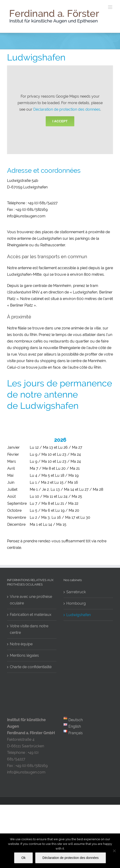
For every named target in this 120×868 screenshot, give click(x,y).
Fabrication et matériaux (31, 615)
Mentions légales (24, 655)
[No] (114, 851)
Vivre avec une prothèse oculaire (31, 600)
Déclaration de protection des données (67, 109)
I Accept (60, 121)
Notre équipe (21, 644)
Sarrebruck (76, 592)
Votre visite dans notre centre (29, 629)
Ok (23, 858)
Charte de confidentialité (31, 667)
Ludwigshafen (79, 615)
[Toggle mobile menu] (111, 7)
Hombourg (76, 603)
